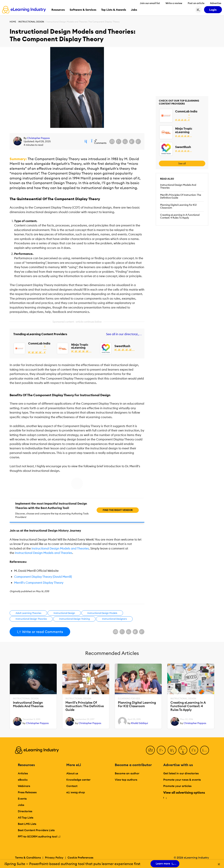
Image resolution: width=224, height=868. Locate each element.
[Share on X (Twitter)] (119, 142)
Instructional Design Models (102, 613)
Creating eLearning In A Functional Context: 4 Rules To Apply (180, 216)
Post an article (196, 3)
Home (13, 22)
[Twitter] (161, 750)
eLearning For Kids (129, 699)
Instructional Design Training (74, 619)
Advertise (216, 3)
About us (72, 773)
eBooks (23, 780)
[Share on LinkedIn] (125, 142)
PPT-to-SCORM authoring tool (39, 836)
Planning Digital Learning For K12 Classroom (178, 206)
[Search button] (198, 10)
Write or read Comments (40, 632)
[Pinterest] (194, 750)
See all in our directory (123, 334)
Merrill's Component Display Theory (39, 583)
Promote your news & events (182, 780)
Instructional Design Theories (31, 619)
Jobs (21, 805)
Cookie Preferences (80, 857)
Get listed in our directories (181, 773)
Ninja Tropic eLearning (80, 346)
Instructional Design (31, 22)
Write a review (174, 3)
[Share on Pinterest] (138, 142)
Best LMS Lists (27, 824)
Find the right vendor (118, 510)
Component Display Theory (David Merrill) (43, 577)
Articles (23, 773)
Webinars (24, 786)
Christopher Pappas (38, 138)
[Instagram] (205, 750)
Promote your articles (177, 786)
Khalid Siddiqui (139, 723)
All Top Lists (26, 817)
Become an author (127, 773)
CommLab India (39, 343)
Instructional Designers (114, 619)
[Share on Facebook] (112, 142)
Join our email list (150, 3)
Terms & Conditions (28, 857)
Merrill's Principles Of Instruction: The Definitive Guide (181, 196)
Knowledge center (78, 780)
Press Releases (27, 792)
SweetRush (122, 346)
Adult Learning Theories (28, 613)
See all (182, 163)
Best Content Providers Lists (36, 830)
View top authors (126, 780)
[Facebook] (150, 750)
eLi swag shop (76, 792)
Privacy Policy (54, 857)
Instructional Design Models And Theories (178, 186)
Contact (72, 786)
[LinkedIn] (172, 750)
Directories (25, 811)
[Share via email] (132, 142)
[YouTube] (183, 750)
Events (22, 799)
